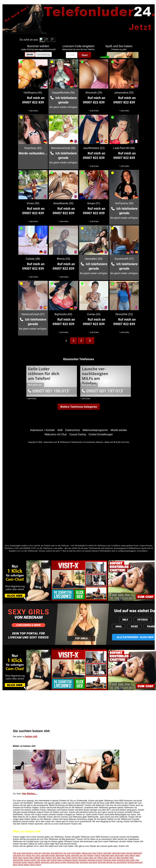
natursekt (107, 853)
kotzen (27, 860)
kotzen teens (57, 860)
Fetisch (97, 855)
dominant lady (73, 862)
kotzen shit (31, 736)
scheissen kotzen (70, 860)
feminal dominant (135, 862)
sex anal (67, 853)
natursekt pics (19, 855)
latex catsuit (23, 858)
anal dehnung (57, 853)
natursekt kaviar (119, 853)
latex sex (93, 858)
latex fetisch (130, 855)
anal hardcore (27, 853)
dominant (83, 860)
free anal (17, 853)
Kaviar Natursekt (57, 855)
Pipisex (90, 855)
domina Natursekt (134, 853)
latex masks (83, 858)
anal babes (76, 853)
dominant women (95, 860)
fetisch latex (103, 858)
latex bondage (123, 858)
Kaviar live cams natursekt (37, 855)
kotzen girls (46, 860)
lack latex (57, 858)
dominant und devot (89, 862)
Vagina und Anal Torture (92, 853)
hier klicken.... (30, 794)
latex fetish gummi (70, 858)
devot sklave (24, 865)
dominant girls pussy (126, 860)
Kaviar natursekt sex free (76, 855)
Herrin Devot (35, 865)
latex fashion (46, 858)
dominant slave (110, 860)
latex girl (112, 858)
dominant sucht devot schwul (54, 862)
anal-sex (38, 853)
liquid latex (120, 855)
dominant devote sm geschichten (112, 862)
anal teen (46, 853)
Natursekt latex (108, 855)
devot (15, 865)
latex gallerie (35, 858)
